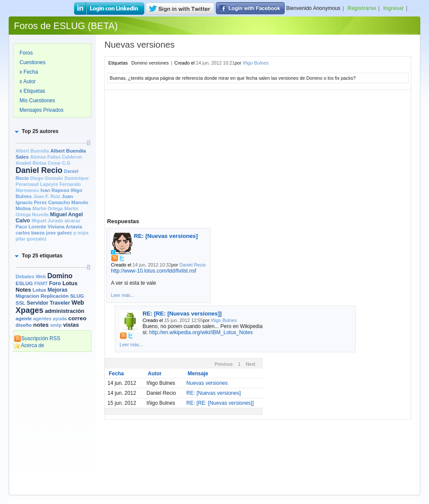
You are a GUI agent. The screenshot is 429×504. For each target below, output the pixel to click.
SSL (20, 303)
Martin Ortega (48, 208)
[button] (36, 131)
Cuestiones (32, 62)
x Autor (28, 81)
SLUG (77, 296)
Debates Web (31, 276)
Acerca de (29, 345)
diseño (24, 325)
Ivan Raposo (55, 190)
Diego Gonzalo (47, 178)
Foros (26, 53)
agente (24, 319)
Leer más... (123, 295)
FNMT (41, 283)
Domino (60, 276)
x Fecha (29, 72)
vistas (71, 325)
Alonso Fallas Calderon (56, 157)
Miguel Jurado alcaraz (56, 221)
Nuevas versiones (207, 383)
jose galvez (59, 233)
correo (78, 318)
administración (64, 311)
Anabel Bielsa (31, 163)
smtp (56, 325)
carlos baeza (30, 233)
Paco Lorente (31, 227)
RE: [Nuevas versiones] (166, 236)
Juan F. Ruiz (47, 196)
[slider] (88, 143)
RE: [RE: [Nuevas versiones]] (182, 314)
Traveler (60, 303)
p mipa (81, 233)
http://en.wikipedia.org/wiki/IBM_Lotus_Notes (201, 332)
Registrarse (362, 8)
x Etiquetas (32, 91)
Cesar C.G (59, 163)
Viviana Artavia (65, 227)
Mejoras (58, 290)
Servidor (38, 303)
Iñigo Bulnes (255, 63)
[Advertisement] (52, 391)
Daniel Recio (39, 170)
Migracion (27, 296)
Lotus (39, 290)
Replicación (55, 296)
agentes (42, 319)
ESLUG (24, 283)
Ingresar (394, 8)
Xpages (29, 310)
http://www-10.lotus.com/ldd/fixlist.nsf (154, 271)
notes (41, 325)
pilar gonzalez (31, 239)
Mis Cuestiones (37, 101)
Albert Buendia (32, 151)
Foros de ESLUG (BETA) (66, 26)
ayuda (60, 319)
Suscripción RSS (37, 338)
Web (78, 302)
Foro (55, 283)
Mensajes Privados (41, 110)
